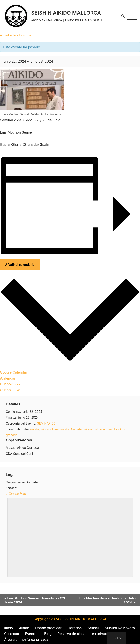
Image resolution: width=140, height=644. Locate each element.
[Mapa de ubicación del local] (70, 537)
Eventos (32, 634)
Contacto (12, 634)
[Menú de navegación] (132, 16)
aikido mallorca (94, 429)
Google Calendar (14, 372)
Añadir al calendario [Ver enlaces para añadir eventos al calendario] (20, 265)
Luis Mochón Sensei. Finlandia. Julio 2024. (107, 600)
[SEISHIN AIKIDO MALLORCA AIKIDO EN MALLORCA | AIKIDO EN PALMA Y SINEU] (52, 16)
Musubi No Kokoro (120, 628)
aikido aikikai (50, 429)
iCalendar (8, 378)
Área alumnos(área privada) (27, 639)
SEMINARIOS (46, 423)
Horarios (75, 628)
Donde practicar (48, 628)
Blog (48, 634)
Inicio (8, 628)
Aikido (24, 628)
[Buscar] (123, 16)
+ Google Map (16, 494)
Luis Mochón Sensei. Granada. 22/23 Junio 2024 (35, 600)
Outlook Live (10, 390)
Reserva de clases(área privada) (84, 634)
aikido (34, 429)
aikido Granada (71, 429)
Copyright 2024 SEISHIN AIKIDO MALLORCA (70, 619)
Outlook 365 (10, 384)
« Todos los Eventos (16, 35)
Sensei (93, 628)
